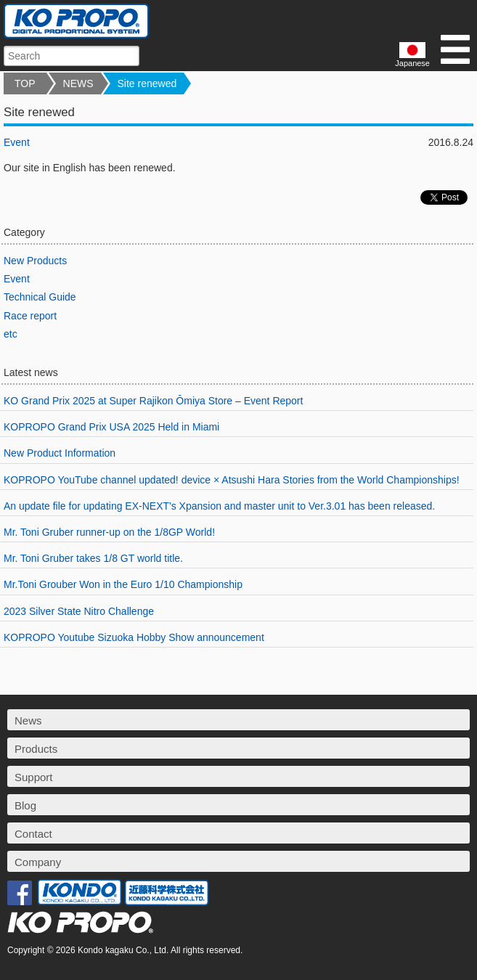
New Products (35, 261)
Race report (30, 316)
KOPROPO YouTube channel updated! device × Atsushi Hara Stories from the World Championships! (232, 480)
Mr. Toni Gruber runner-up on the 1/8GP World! (109, 532)
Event (17, 142)
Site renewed (147, 83)
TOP (25, 83)
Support (34, 777)
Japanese (412, 55)
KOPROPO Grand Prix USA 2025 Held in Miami (111, 427)
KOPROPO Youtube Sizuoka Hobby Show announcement (134, 637)
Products (36, 749)
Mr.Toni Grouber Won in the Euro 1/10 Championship (123, 584)
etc (11, 334)
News (28, 720)
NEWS (78, 83)
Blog (25, 805)
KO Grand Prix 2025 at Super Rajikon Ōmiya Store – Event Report (153, 401)
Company (38, 862)
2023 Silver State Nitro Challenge (79, 611)
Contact (33, 834)
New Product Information (60, 453)
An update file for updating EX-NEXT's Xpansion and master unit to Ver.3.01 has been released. (219, 506)
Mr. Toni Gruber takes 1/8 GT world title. (93, 558)
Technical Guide (40, 297)
